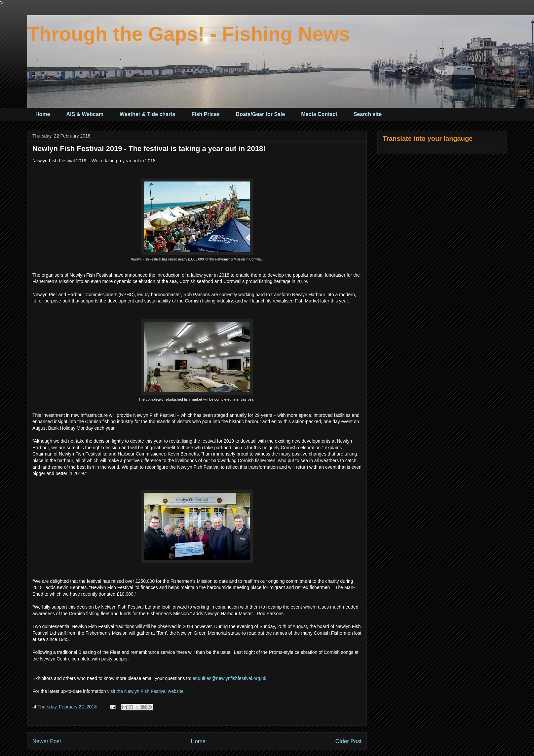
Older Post (348, 741)
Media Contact (319, 114)
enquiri (200, 678)
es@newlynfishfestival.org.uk (236, 678)
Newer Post (47, 741)
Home (43, 114)
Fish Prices (205, 114)
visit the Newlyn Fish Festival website (145, 691)
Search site (368, 114)
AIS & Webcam (85, 114)
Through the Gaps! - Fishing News (189, 34)
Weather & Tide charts (147, 114)
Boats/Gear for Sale (261, 114)
